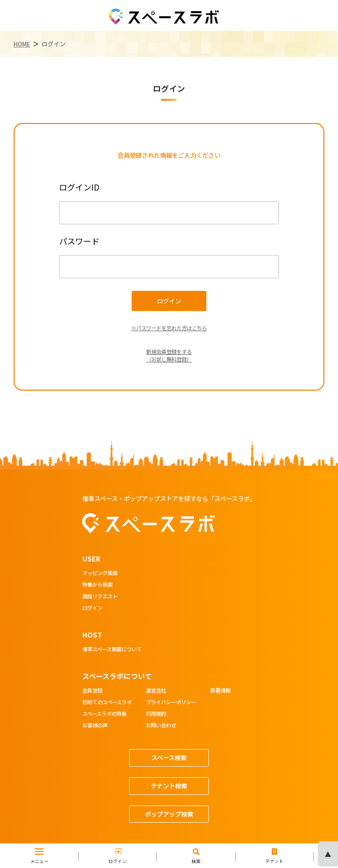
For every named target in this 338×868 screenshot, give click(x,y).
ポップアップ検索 (169, 814)
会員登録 (92, 691)
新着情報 (220, 691)
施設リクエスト (100, 597)
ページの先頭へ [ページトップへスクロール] (328, 854)
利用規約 (156, 714)
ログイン (92, 608)
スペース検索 (169, 758)
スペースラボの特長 (104, 714)
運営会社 (156, 691)
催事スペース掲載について (112, 650)
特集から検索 (97, 585)
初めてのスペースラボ (107, 703)
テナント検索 (169, 786)
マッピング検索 (100, 574)
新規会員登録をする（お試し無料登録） (169, 356)
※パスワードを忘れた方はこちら (169, 328)
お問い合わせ (161, 726)
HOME (22, 44)
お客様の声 (95, 726)
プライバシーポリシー (171, 703)
